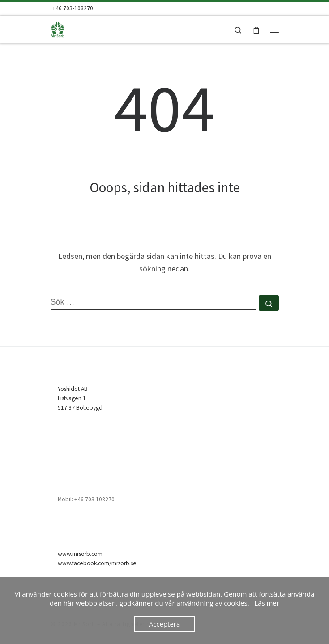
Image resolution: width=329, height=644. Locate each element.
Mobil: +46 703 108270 (86, 499)
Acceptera (165, 624)
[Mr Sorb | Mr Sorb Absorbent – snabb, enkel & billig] (71, 28)
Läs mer (267, 603)
